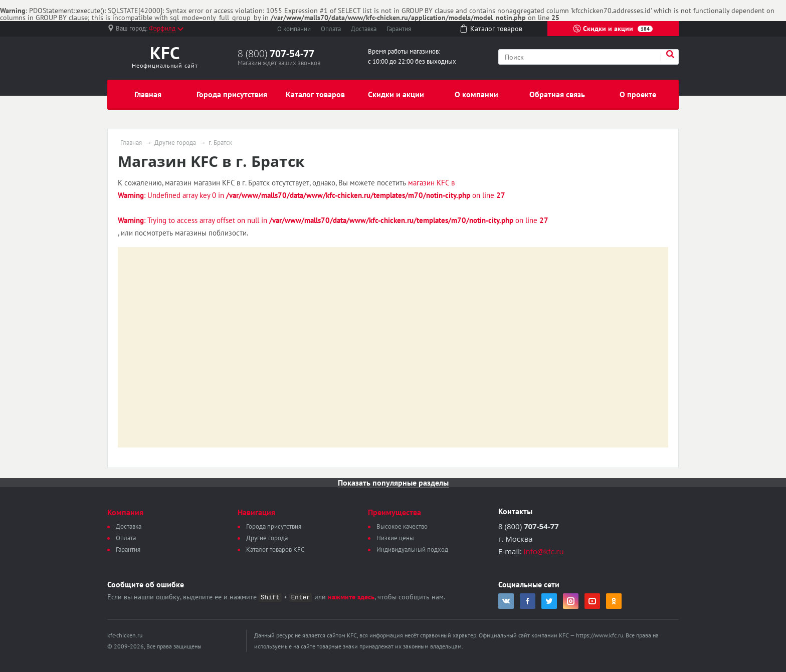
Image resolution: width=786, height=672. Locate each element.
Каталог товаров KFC (275, 549)
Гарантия (399, 29)
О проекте (638, 94)
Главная (148, 94)
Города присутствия (232, 94)
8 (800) (276, 54)
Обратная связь (557, 94)
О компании (294, 29)
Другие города (175, 143)
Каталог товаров (315, 94)
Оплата (331, 29)
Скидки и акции (613, 29)
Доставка (364, 29)
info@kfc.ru (544, 551)
